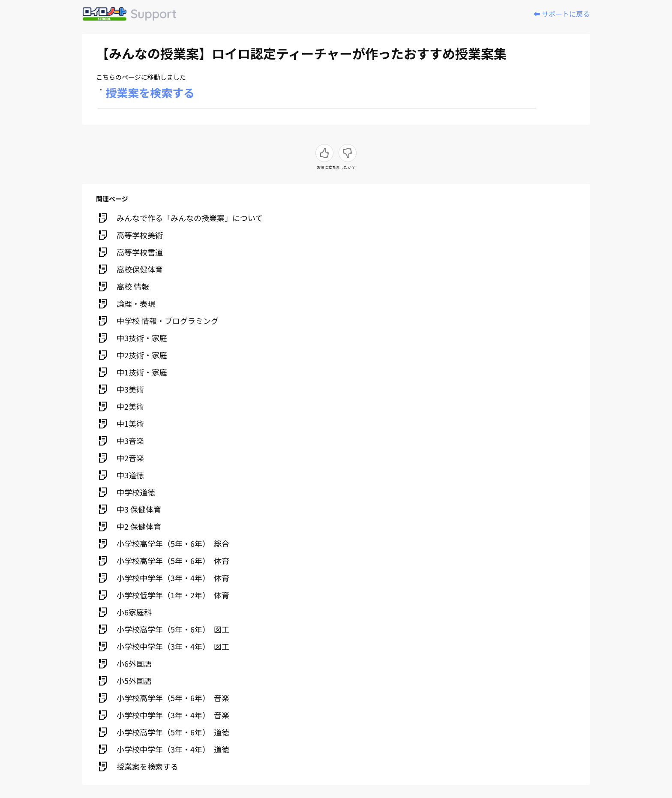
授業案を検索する (150, 92)
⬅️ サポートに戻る (561, 14)
